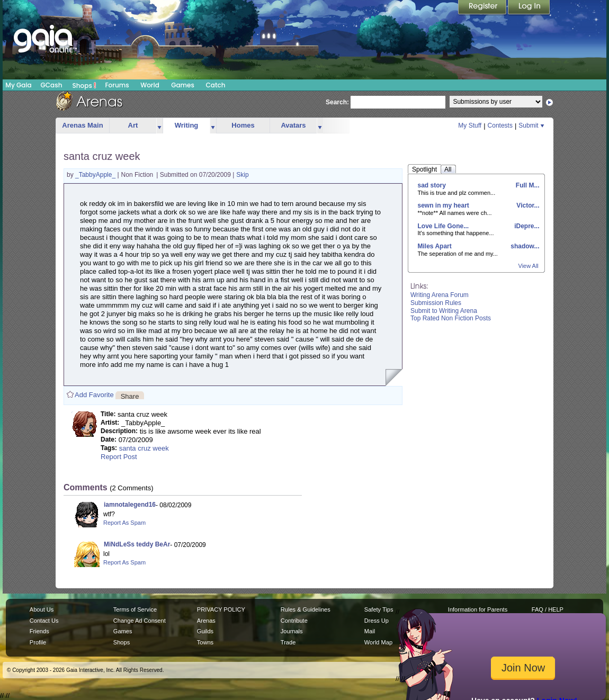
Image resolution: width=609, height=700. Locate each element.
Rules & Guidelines (306, 609)
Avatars (293, 125)
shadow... (524, 246)
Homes (243, 125)
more (159, 126)
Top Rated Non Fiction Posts (451, 318)
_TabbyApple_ (96, 175)
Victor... (527, 205)
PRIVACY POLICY (221, 609)
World (150, 85)
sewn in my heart (444, 205)
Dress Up (377, 621)
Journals (292, 631)
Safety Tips (379, 609)
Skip (242, 175)
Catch (216, 85)
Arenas (206, 621)
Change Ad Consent (140, 621)
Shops (84, 85)
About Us (42, 609)
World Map (378, 642)
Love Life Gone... (444, 226)
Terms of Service (135, 609)
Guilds (205, 631)
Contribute (294, 621)
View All (529, 266)
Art (133, 125)
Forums (117, 85)
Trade (288, 642)
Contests (500, 125)
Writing (187, 125)
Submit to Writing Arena (444, 311)
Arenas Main (82, 125)
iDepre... (526, 226)
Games (183, 85)
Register (483, 8)
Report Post (119, 457)
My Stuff (470, 125)
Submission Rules (436, 303)
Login (529, 8)
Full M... (527, 185)
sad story (432, 185)
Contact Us (44, 621)
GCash (52, 85)
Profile (38, 642)
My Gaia (18, 85)
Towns (205, 642)
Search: (337, 102)
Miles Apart (435, 246)
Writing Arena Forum (440, 295)
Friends (39, 631)
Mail (370, 631)
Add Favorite (94, 395)
